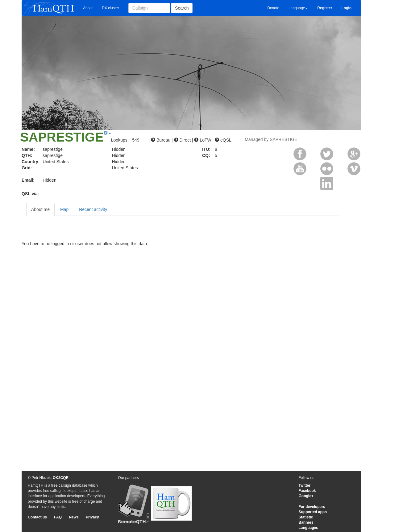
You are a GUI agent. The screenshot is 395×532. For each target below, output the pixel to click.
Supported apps (313, 512)
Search (182, 8)
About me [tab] (40, 209)
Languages (308, 528)
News (74, 517)
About (88, 8)
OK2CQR (61, 478)
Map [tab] (64, 209)
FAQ (58, 517)
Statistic (306, 517)
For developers (312, 507)
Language (298, 8)
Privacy (92, 517)
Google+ (306, 496)
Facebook (307, 491)
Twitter (305, 485)
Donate (273, 8)
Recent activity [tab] (93, 209)
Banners (306, 522)
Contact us (37, 517)
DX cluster (110, 8)
